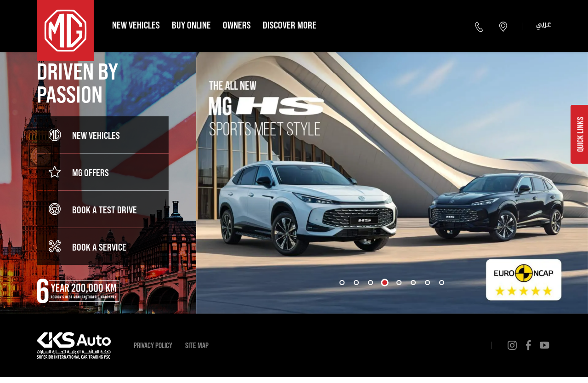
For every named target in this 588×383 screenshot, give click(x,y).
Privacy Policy (153, 345)
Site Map (197, 345)
